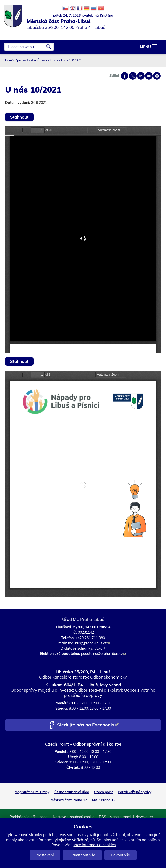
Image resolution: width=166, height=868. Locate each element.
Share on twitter (133, 76)
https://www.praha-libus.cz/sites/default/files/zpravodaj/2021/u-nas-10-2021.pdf (83, 240)
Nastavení (45, 855)
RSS (103, 817)
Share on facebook (125, 76)
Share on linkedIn (141, 76)
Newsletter (144, 817)
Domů (9, 60)
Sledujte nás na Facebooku (88, 725)
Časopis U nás (48, 60)
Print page (157, 76)
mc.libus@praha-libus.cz (89, 643)
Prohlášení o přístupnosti (29, 817)
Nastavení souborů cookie (74, 817)
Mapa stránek (121, 817)
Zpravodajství (25, 60)
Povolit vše (120, 855)
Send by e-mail (149, 76)
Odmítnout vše (82, 855)
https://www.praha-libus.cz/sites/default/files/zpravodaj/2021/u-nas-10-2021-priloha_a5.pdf (83, 484)
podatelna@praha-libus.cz (104, 654)
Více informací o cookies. (95, 845)
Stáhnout (19, 117)
